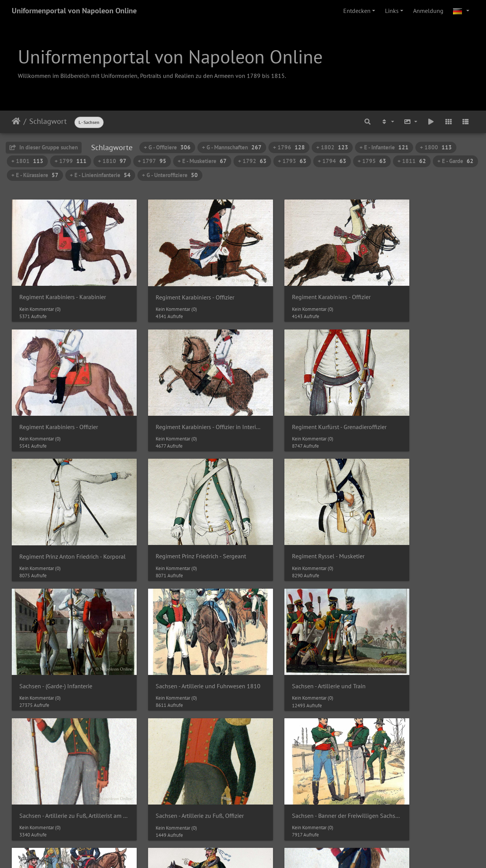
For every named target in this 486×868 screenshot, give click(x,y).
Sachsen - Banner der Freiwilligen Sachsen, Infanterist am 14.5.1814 (184, 754)
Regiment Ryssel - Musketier (56, 520)
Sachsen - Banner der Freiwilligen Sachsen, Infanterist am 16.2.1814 (302, 754)
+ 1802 (332, 147)
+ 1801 (27, 161)
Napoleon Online (227, 846)
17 (209, 808)
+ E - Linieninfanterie (100, 175)
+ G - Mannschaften (232, 147)
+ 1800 (436, 147)
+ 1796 (289, 147)
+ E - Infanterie (384, 147)
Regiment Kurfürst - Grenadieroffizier (184, 402)
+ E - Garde (455, 161)
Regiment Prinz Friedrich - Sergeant (420, 402)
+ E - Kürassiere (35, 175)
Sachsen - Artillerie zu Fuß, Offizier (182, 637)
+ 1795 (372, 161)
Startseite (16, 121)
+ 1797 (152, 161)
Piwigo (259, 837)
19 (241, 808)
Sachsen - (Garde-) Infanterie (174, 520)
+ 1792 (252, 161)
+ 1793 (292, 161)
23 (304, 808)
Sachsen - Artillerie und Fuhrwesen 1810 (302, 520)
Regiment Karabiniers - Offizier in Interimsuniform (65, 402)
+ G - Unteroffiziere (170, 175)
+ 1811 (412, 161)
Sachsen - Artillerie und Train (412, 520)
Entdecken (357, 11)
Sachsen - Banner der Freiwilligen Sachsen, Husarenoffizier (65, 754)
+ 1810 (112, 161)
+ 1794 (332, 161)
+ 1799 (71, 161)
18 (225, 808)
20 (258, 808)
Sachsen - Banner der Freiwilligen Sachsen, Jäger (421, 754)
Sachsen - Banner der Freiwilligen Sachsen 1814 (302, 637)
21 (274, 808)
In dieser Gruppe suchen (44, 147)
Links (392, 11)
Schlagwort (48, 121)
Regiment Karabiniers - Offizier (177, 285)
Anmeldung (428, 11)
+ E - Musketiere (202, 161)
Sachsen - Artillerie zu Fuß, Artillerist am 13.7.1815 (65, 637)
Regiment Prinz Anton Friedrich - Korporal (302, 402)
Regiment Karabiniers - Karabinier (63, 285)
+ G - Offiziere (167, 147)
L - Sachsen (89, 122)
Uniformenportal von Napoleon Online (74, 11)
